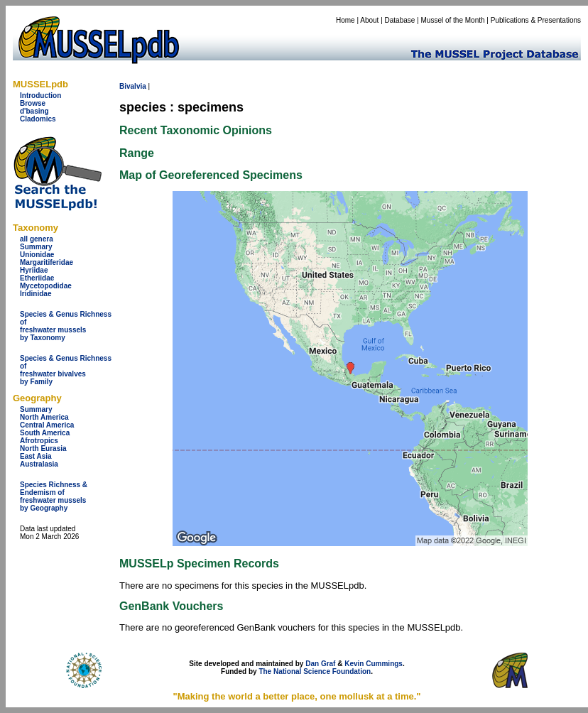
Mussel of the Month (453, 20)
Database (400, 20)
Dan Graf (320, 664)
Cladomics (38, 119)
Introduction (40, 96)
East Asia (36, 456)
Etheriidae (37, 278)
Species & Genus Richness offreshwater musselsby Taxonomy (66, 326)
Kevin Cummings (374, 664)
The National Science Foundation (315, 671)
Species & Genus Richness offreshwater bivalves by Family (66, 370)
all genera (37, 239)
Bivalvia (133, 86)
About (369, 20)
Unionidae (37, 255)
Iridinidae (36, 294)
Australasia (39, 464)
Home (345, 20)
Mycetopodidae (46, 286)
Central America (47, 425)
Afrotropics (39, 441)
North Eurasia (43, 448)
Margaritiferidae (47, 262)
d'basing (34, 111)
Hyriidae (34, 270)
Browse (33, 103)
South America (45, 433)
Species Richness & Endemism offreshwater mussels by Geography (54, 496)
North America (44, 417)
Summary (36, 247)
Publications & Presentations (536, 20)
